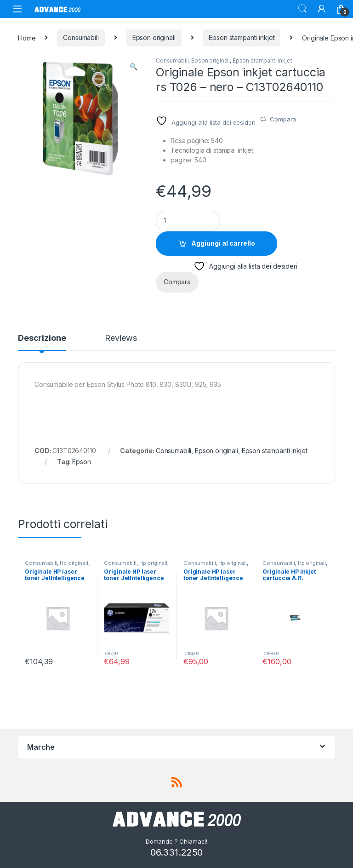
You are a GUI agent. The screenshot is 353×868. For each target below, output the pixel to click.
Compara (283, 119)
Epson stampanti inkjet (242, 37)
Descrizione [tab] (42, 338)
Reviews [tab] (121, 338)
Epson (81, 462)
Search (302, 9)
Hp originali (74, 563)
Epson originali (154, 37)
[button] (134, 67)
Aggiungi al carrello (223, 243)
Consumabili (81, 37)
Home (27, 37)
